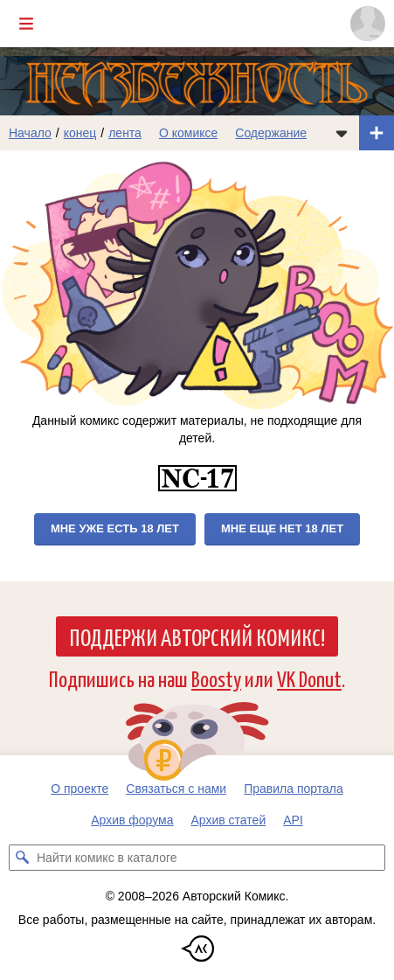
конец (80, 133)
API (293, 820)
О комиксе (188, 133)
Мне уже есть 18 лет (115, 528)
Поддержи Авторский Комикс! (197, 636)
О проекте (79, 789)
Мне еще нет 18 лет (282, 528)
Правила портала (294, 789)
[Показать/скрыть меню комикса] (342, 133)
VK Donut (309, 678)
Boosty (216, 678)
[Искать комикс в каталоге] (22, 858)
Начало (30, 133)
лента (125, 133)
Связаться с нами (176, 789)
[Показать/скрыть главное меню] (26, 24)
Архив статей (229, 820)
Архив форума (132, 820)
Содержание (271, 133)
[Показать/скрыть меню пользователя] (368, 24)
